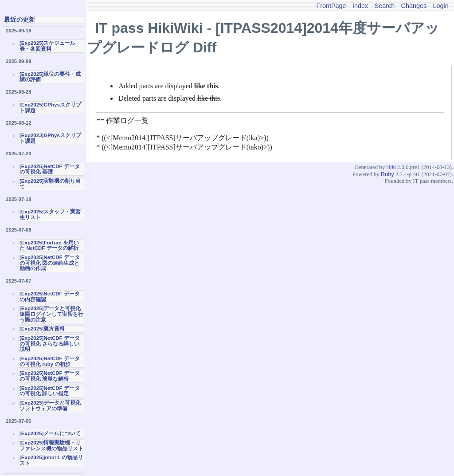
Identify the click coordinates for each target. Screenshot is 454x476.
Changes (414, 6)
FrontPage (331, 6)
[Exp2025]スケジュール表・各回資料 (47, 46)
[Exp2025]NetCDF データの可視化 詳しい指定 (50, 391)
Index (360, 6)
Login (441, 6)
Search (385, 6)
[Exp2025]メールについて (50, 433)
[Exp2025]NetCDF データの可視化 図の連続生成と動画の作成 (50, 263)
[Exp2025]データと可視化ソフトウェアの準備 (50, 406)
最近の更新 (20, 20)
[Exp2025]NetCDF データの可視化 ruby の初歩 (50, 361)
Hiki (391, 167)
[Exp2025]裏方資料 (42, 329)
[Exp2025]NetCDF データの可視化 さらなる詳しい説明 (50, 344)
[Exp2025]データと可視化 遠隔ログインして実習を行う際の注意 (51, 314)
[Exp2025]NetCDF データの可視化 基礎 (50, 169)
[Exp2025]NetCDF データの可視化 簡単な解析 (50, 376)
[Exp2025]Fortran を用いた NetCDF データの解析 (49, 246)
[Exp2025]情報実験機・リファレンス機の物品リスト (51, 446)
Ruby (387, 174)
